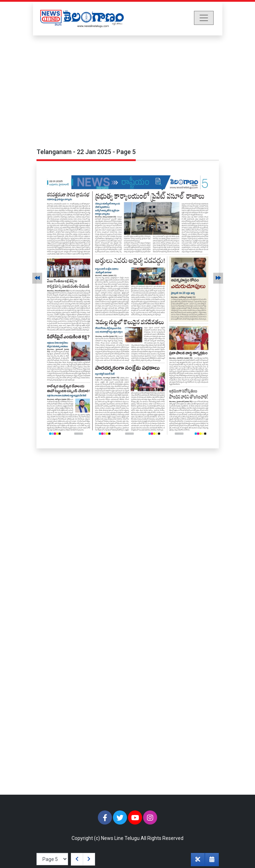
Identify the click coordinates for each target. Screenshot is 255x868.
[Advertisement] (127, 88)
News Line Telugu (120, 838)
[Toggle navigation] (204, 18)
